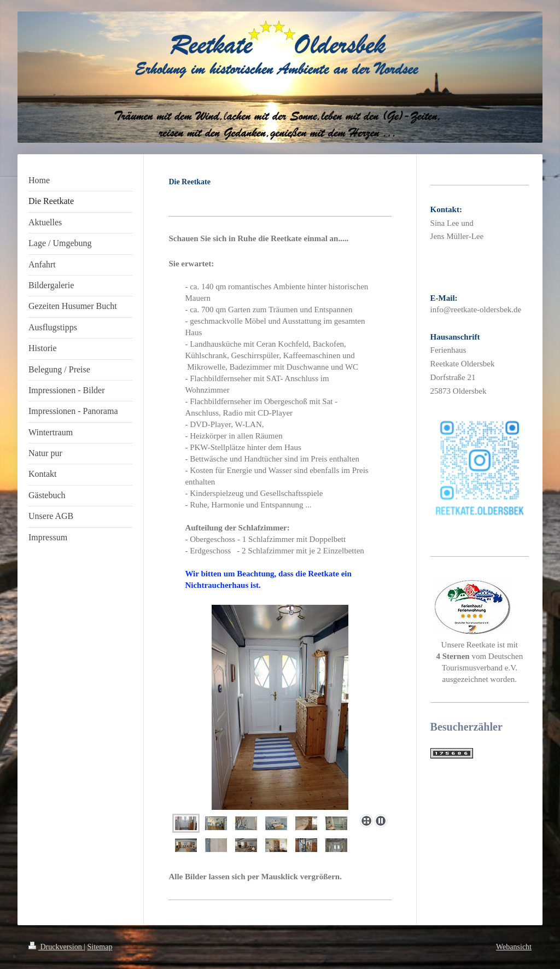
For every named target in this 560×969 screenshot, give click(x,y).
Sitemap (100, 947)
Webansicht (514, 947)
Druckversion (56, 947)
